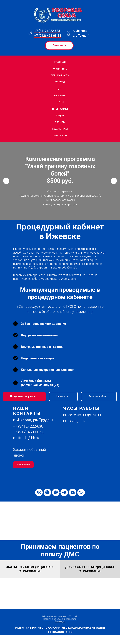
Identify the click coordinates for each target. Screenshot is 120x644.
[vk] (39, 492)
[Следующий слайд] (114, 181)
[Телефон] (81, 492)
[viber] (56, 492)
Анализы (60, 96)
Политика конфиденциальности (60, 619)
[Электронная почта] (73, 492)
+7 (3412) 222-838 (47, 31)
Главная (60, 62)
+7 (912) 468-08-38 (48, 36)
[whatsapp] (47, 492)
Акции (60, 116)
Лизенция (60, 621)
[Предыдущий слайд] (6, 181)
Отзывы (60, 122)
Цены (60, 102)
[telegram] (64, 492)
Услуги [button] (60, 82)
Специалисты (60, 75)
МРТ (60, 89)
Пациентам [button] (60, 129)
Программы (60, 109)
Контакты (60, 136)
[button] (99, 397)
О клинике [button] (60, 69)
